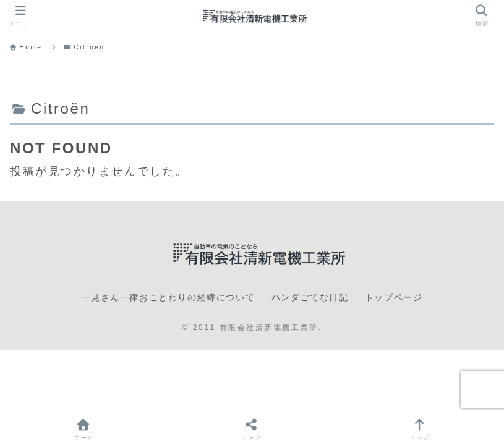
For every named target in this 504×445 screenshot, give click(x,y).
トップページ (394, 297)
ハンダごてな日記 (310, 297)
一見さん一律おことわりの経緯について (168, 297)
